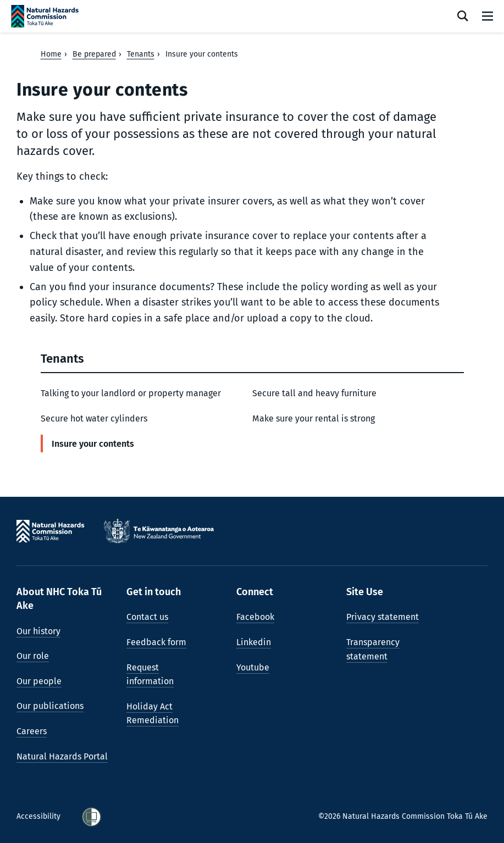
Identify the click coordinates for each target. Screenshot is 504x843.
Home (51, 54)
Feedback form (156, 642)
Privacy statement (383, 617)
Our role (33, 656)
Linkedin (254, 642)
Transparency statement (373, 649)
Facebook (255, 617)
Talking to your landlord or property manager (131, 393)
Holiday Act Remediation (153, 714)
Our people (39, 681)
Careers (32, 731)
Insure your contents (93, 444)
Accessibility (40, 816)
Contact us (147, 617)
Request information (150, 675)
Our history (38, 631)
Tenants (141, 54)
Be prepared (94, 54)
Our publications (50, 706)
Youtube (253, 667)
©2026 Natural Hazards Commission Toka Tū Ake (403, 816)
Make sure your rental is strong (314, 418)
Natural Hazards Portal (62, 756)
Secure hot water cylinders (94, 418)
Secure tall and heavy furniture (314, 393)
